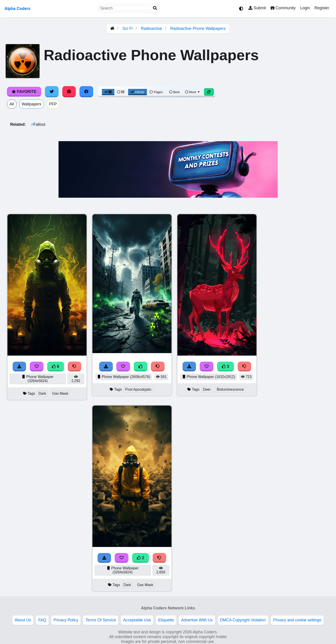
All (12, 104)
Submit (257, 8)
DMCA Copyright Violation (243, 620)
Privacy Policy (66, 620)
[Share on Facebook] (86, 92)
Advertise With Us (197, 620)
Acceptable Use (137, 620)
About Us (23, 620)
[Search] (155, 8)
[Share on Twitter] (52, 92)
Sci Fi (128, 29)
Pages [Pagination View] (156, 92)
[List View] (121, 92)
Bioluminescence (230, 389)
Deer (207, 389)
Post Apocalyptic (138, 389)
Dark (42, 393)
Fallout (38, 124)
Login (305, 8)
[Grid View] (108, 92)
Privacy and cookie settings (297, 620)
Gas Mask (60, 393)
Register (322, 8)
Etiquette (166, 620)
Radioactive (151, 29)
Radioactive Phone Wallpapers (198, 29)
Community (283, 8)
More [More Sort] (193, 92)
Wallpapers (32, 104)
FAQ (42, 620)
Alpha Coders (17, 9)
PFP (53, 104)
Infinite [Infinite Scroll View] (137, 92)
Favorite (24, 92)
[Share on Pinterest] (69, 92)
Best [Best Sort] (174, 92)
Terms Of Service (101, 620)
